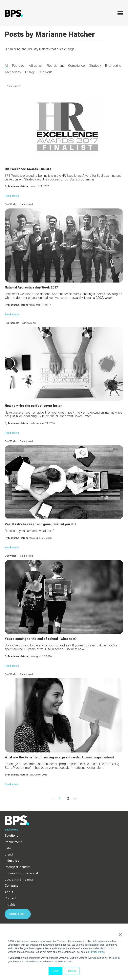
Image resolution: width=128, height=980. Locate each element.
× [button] (119, 935)
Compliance (76, 66)
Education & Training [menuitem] (19, 879)
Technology (13, 72)
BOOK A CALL (18, 914)
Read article (12, 196)
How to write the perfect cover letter (33, 406)
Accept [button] (56, 971)
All (6, 66)
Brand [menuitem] (9, 854)
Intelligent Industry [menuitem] (17, 867)
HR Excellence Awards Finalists (28, 169)
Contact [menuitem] (10, 898)
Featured (18, 66)
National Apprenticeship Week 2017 (31, 287)
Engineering (113, 66)
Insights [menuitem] (10, 904)
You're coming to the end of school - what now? (41, 639)
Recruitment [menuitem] (13, 842)
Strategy (95, 66)
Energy (30, 72)
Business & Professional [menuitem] (21, 873)
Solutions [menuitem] (11, 836)
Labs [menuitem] (8, 848)
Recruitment (55, 66)
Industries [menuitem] (12, 861)
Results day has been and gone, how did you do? (41, 524)
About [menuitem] (9, 892)
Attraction (36, 66)
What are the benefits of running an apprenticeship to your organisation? (60, 757)
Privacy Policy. (97, 952)
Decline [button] (72, 971)
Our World (46, 72)
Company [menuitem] (11, 886)
